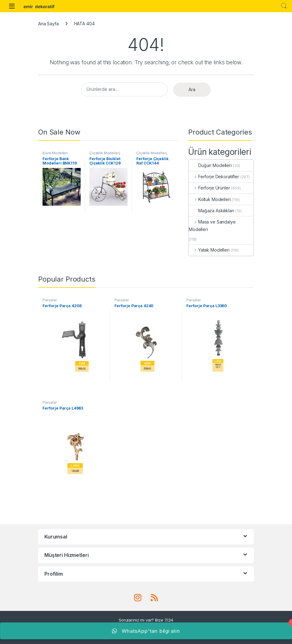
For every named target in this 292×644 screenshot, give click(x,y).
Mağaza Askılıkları (211, 211)
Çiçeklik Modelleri (104, 153)
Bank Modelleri (55, 153)
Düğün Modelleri (210, 165)
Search (284, 6)
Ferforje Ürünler (209, 188)
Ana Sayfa (48, 24)
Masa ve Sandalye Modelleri (212, 226)
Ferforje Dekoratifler (214, 177)
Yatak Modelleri (209, 250)
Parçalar (50, 300)
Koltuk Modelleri (210, 199)
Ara (192, 89)
